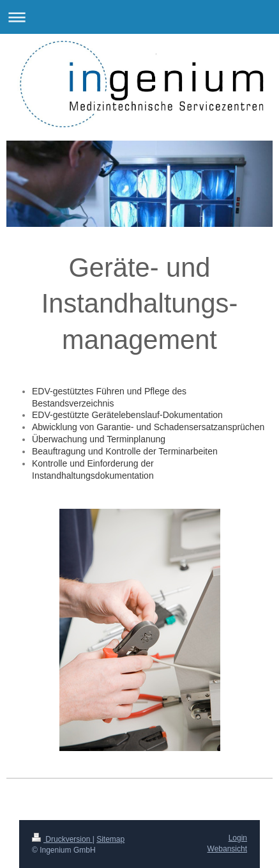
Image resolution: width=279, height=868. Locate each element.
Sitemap (110, 839)
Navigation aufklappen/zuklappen (139, 17)
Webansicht (227, 849)
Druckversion (62, 839)
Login (238, 838)
